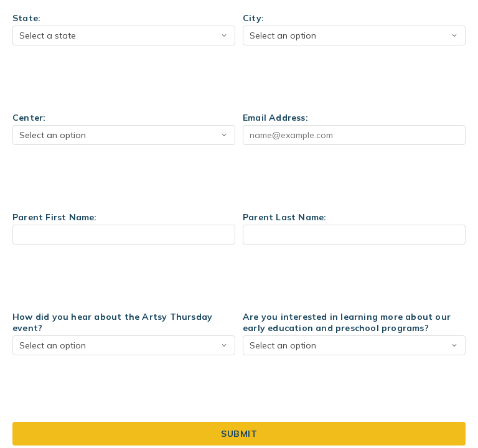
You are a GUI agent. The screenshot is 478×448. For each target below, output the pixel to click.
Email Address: (275, 118)
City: (253, 18)
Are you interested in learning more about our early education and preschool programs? (347, 322)
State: (26, 18)
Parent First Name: (55, 217)
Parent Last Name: (284, 217)
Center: (29, 118)
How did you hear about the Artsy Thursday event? (112, 322)
